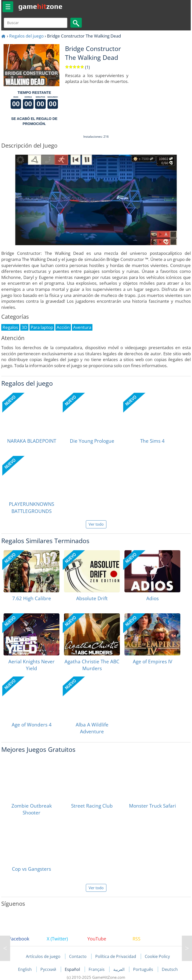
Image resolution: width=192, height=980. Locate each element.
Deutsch (170, 969)
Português (144, 969)
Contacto (78, 956)
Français (97, 969)
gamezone (40, 6)
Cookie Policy (157, 956)
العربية (119, 969)
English (25, 969)
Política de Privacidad (116, 956)
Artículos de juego (43, 956)
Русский (49, 969)
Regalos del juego (26, 36)
